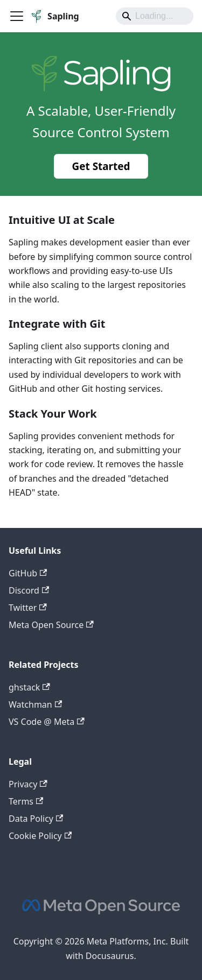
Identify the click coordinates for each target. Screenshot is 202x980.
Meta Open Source (51, 625)
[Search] (155, 16)
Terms (26, 801)
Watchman (35, 704)
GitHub (28, 573)
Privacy (28, 784)
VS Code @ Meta (47, 722)
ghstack (29, 687)
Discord (29, 590)
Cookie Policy (40, 836)
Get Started (101, 166)
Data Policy (36, 819)
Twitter (28, 608)
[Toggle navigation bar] (17, 16)
